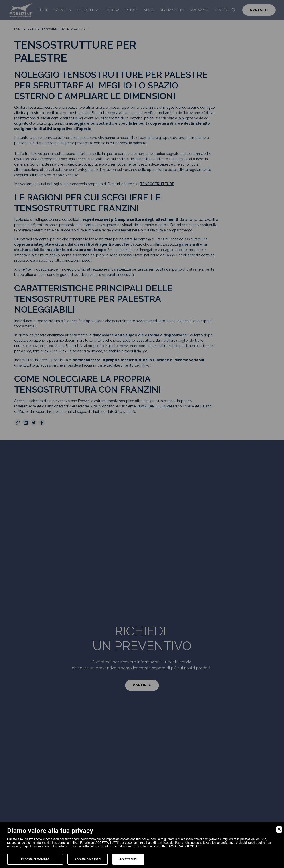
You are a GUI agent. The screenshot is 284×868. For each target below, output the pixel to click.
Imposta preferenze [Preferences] (35, 859)
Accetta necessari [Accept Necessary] (88, 859)
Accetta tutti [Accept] (128, 859)
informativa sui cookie (182, 846)
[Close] (279, 830)
